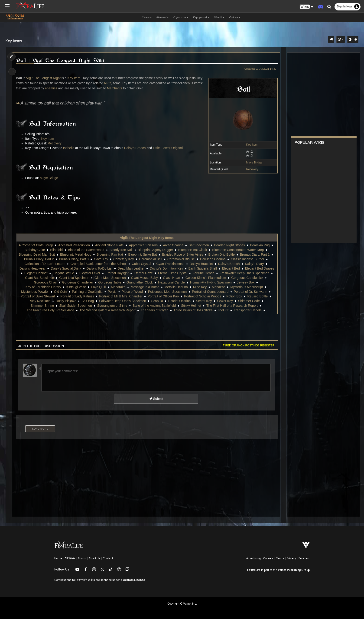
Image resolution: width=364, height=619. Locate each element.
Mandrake (118, 287)
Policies (304, 558)
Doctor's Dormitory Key (166, 268)
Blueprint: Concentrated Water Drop (240, 250)
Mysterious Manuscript (246, 287)
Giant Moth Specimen (113, 278)
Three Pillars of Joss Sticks (193, 310)
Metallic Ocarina (176, 287)
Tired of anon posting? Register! (247, 345)
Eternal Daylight (119, 273)
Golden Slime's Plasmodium (208, 278)
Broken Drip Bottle (224, 254)
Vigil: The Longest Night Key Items (147, 238)
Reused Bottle (257, 296)
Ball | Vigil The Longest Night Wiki (61, 60)
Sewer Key (225, 301)
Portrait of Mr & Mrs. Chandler (121, 296)
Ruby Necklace (39, 301)
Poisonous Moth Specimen (167, 292)
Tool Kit (223, 310)
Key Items (14, 41)
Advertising (253, 558)
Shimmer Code (249, 301)
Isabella (70, 148)
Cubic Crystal (141, 264)
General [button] (163, 17)
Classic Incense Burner (250, 259)
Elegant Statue (66, 273)
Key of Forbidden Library (43, 287)
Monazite (218, 287)
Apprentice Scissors (146, 245)
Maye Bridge (252, 163)
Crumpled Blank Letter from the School (98, 264)
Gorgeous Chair (45, 282)
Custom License (134, 580)
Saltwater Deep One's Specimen (122, 301)
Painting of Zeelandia (87, 292)
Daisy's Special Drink (66, 268)
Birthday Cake (37, 250)
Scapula (157, 301)
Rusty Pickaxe (66, 301)
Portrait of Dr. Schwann (250, 292)
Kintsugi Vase (76, 287)
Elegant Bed (231, 268)
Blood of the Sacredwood (88, 250)
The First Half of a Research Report (232, 306)
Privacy (291, 558)
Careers (268, 558)
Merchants (116, 88)
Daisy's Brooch (136, 148)
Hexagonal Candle (171, 282)
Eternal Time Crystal (175, 273)
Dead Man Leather (131, 268)
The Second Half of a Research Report (107, 310)
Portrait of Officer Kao (163, 296)
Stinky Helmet (191, 306)
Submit (156, 399)
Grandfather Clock (140, 282)
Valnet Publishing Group (294, 570)
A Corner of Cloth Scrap (38, 245)
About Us (94, 558)
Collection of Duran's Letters (45, 264)
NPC (109, 83)
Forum (82, 558)
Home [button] (147, 17)
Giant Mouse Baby (147, 278)
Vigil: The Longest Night (45, 78)
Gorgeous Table (109, 282)
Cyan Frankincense (170, 264)
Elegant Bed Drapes (259, 268)
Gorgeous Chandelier (77, 282)
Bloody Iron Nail (123, 250)
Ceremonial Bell (153, 259)
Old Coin (60, 292)
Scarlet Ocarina (179, 301)
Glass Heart (174, 278)
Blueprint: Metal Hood (78, 254)
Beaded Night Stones (232, 245)
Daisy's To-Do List (99, 268)
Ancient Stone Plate (112, 245)
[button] (306, 7)
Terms (280, 558)
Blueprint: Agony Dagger (158, 250)
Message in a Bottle (145, 287)
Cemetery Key (126, 259)
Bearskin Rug (262, 245)
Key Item (250, 145)
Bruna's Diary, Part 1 (257, 254)
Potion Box (234, 296)
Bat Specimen (201, 245)
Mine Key (200, 287)
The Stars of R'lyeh (154, 310)
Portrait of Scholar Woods (202, 296)
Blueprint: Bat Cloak (195, 250)
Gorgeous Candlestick (250, 278)
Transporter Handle (247, 310)
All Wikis (70, 558)
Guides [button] (235, 17)
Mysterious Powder (35, 292)
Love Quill (98, 287)
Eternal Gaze (146, 273)
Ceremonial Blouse (183, 259)
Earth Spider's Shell (203, 268)
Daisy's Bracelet (201, 264)
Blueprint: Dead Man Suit (39, 254)
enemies (53, 88)
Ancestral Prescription (76, 245)
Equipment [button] (201, 17)
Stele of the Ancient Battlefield (154, 306)
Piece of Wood (132, 292)
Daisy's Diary (254, 264)
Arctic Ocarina (175, 245)
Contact (108, 558)
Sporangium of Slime (112, 306)
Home (58, 558)
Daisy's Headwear (32, 268)
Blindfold (59, 250)
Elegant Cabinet (38, 273)
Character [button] (181, 17)
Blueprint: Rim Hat (112, 254)
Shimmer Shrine (42, 306)
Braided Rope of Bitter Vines (185, 254)
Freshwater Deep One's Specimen (247, 273)
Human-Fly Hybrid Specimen (211, 282)
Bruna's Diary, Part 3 (76, 259)
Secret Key (204, 301)
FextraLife (254, 570)
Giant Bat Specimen (42, 278)
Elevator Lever (92, 273)
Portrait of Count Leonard (210, 292)
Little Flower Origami (169, 148)
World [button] (219, 17)
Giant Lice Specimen (77, 278)
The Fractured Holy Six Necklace (50, 310)
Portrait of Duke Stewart (38, 296)
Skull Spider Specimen (75, 306)
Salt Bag (87, 301)
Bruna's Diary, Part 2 (41, 259)
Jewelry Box (245, 282)
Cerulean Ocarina (215, 259)
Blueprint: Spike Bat (145, 254)
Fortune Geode (206, 273)
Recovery (250, 169)
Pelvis (112, 292)
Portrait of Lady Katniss (77, 296)
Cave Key (103, 259)
